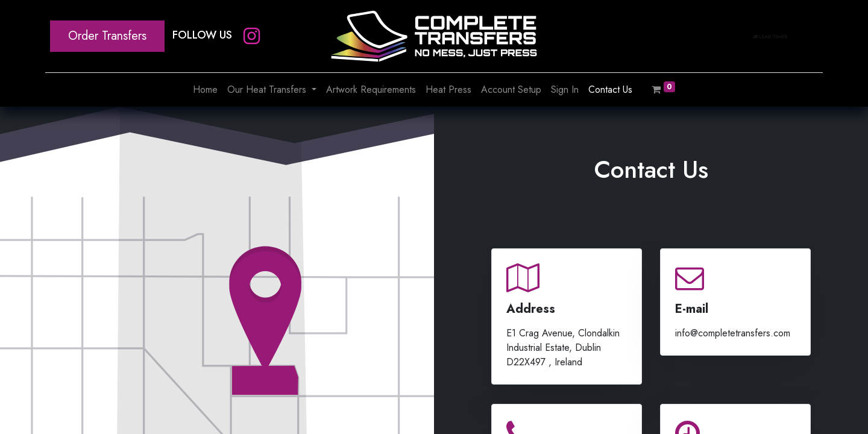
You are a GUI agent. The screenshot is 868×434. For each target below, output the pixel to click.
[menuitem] (205, 90)
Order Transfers (107, 36)
